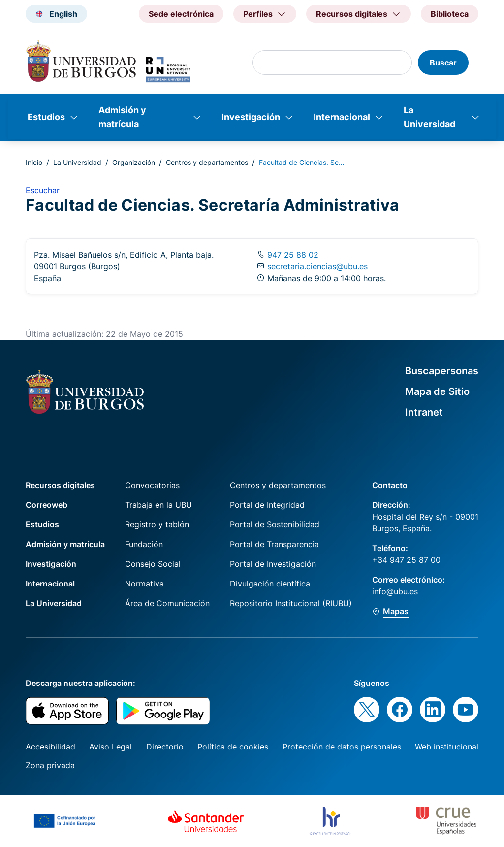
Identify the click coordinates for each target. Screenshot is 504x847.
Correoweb (47, 505)
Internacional (342, 117)
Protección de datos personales (342, 747)
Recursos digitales (60, 485)
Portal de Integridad (267, 505)
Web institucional (447, 747)
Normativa (144, 584)
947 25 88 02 (292, 255)
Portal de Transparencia (274, 544)
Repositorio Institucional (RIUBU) (291, 603)
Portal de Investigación (273, 564)
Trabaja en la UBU (158, 505)
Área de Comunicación (167, 603)
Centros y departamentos (207, 162)
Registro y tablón (157, 524)
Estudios (46, 117)
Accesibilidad (50, 747)
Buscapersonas (442, 371)
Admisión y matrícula (122, 117)
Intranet (424, 412)
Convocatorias (152, 485)
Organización (134, 162)
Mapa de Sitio (437, 391)
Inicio (34, 162)
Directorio (165, 747)
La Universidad (429, 117)
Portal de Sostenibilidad (275, 524)
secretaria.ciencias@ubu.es (317, 266)
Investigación (251, 117)
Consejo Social (153, 564)
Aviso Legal (110, 747)
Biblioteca (450, 14)
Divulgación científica (270, 584)
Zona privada (50, 765)
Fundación (144, 544)
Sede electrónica (181, 14)
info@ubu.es (395, 591)
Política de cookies (233, 747)
